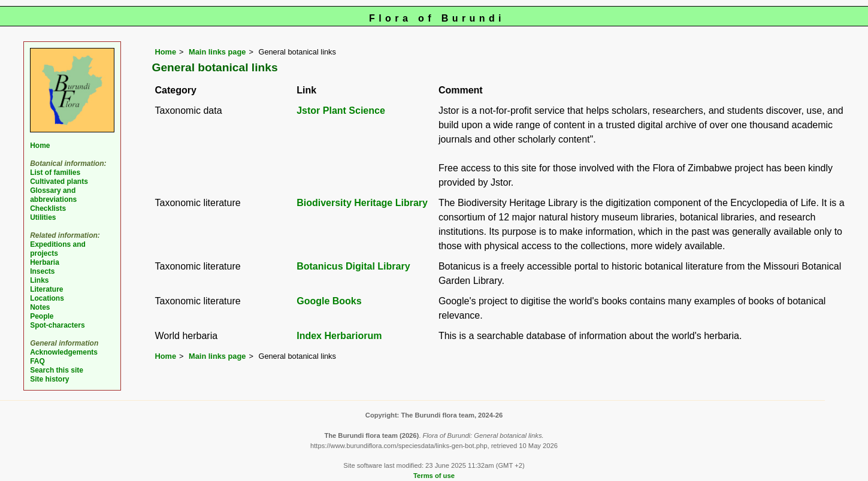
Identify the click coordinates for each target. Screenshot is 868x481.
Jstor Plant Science (341, 111)
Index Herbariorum (339, 336)
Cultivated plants (59, 181)
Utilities (43, 217)
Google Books (329, 301)
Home (166, 52)
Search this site (57, 370)
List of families (55, 173)
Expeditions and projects (58, 249)
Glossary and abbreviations (53, 195)
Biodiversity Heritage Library (362, 203)
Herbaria (45, 262)
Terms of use (434, 476)
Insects (42, 271)
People (42, 316)
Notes (40, 307)
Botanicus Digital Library (353, 266)
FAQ (37, 361)
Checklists (48, 208)
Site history (49, 379)
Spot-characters (57, 325)
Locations (47, 298)
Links (39, 280)
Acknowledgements (64, 352)
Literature (46, 289)
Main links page (217, 52)
